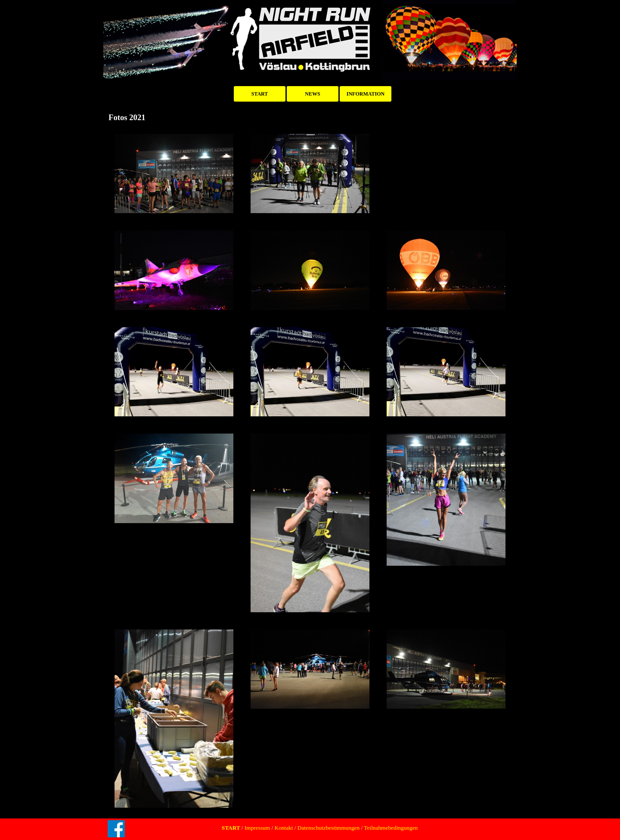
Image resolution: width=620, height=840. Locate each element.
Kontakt (284, 828)
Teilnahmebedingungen (390, 828)
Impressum (257, 828)
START (260, 94)
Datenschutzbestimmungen (329, 828)
